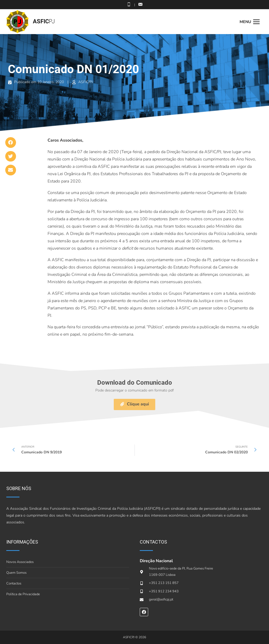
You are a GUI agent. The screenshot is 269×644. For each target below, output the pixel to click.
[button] (11, 143)
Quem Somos (16, 573)
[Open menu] (251, 22)
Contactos (14, 583)
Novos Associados (20, 562)
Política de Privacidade (23, 594)
